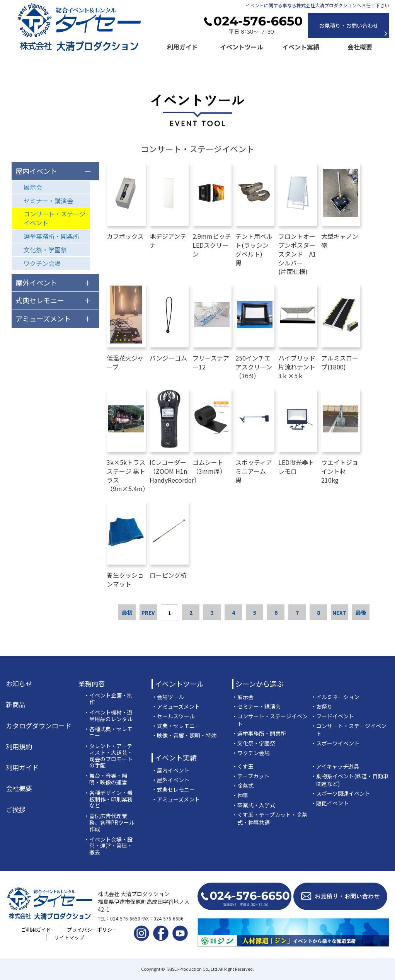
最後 (361, 612)
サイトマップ (69, 937)
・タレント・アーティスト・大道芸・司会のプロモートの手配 (108, 756)
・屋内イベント (170, 770)
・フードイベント (332, 716)
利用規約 (19, 747)
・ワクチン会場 (251, 753)
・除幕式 (243, 786)
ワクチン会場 (42, 263)
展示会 (33, 187)
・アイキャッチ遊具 (335, 766)
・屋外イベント (170, 780)
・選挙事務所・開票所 (259, 733)
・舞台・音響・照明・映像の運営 (106, 779)
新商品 (16, 704)
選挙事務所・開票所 (51, 236)
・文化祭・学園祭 (254, 743)
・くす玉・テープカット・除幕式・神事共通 (270, 818)
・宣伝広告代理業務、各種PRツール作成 (109, 822)
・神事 (240, 795)
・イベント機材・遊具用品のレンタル (108, 716)
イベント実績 (301, 47)
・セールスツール (173, 716)
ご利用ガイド (36, 930)
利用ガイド (182, 47)
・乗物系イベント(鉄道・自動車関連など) (350, 780)
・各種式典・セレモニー (108, 732)
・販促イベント (330, 803)
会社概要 (360, 47)
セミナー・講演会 (48, 201)
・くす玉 (243, 766)
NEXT (340, 612)
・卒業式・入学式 (254, 805)
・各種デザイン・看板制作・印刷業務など (108, 799)
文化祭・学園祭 (45, 250)
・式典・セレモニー (176, 726)
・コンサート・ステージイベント (270, 720)
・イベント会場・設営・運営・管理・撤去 (108, 846)
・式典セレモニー (173, 789)
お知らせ (19, 684)
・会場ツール (168, 697)
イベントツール (242, 47)
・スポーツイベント (335, 743)
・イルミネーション (335, 697)
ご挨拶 (16, 810)
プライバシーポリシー (92, 930)
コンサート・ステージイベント (54, 218)
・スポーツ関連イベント (341, 793)
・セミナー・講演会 (256, 706)
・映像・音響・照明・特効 (184, 735)
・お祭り (322, 706)
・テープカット (251, 776)
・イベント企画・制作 (108, 699)
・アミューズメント (176, 706)
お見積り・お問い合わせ (349, 26)
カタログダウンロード (39, 726)
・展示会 (243, 697)
